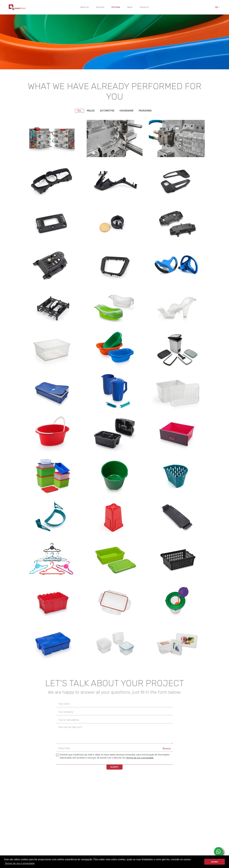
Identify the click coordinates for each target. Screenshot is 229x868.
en (218, 7)
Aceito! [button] (215, 862)
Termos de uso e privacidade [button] (20, 863)
